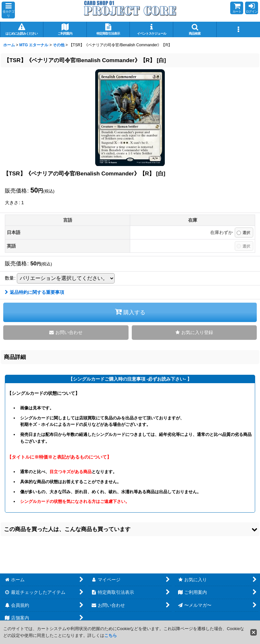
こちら (111, 635)
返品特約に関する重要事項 (34, 292)
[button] (8, 10)
